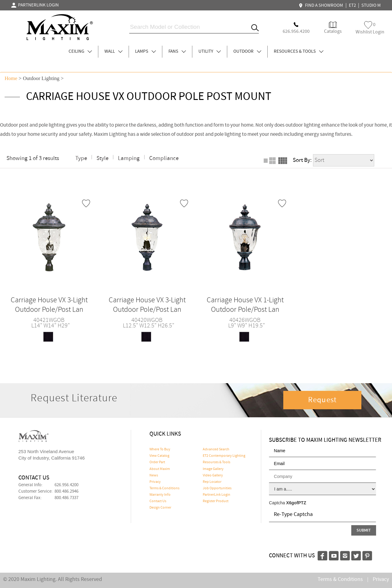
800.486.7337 (66, 498)
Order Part (157, 462)
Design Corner (160, 508)
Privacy (155, 482)
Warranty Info (160, 495)
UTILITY (210, 52)
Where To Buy (160, 449)
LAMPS (145, 52)
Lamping (129, 158)
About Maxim (160, 469)
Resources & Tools (217, 462)
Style (102, 158)
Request (322, 400)
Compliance (164, 158)
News (154, 475)
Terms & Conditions (164, 488)
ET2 (352, 6)
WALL (113, 52)
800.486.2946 (66, 491)
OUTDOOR (247, 52)
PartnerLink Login (217, 495)
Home (11, 78)
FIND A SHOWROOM (322, 6)
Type (81, 158)
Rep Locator (212, 482)
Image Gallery (213, 469)
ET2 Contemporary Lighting (224, 456)
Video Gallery (213, 475)
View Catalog (159, 456)
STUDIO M (371, 6)
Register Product (216, 501)
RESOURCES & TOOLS (299, 52)
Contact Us (158, 501)
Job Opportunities (217, 488)
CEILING (80, 52)
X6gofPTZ (296, 503)
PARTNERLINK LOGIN (35, 5)
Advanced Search (216, 449)
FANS (177, 52)
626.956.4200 (66, 485)
